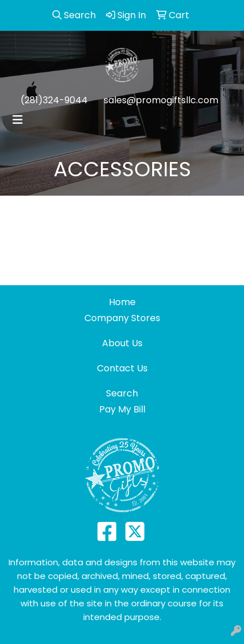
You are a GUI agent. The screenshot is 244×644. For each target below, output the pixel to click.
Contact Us (122, 368)
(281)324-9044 (54, 100)
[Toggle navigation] (18, 120)
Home (122, 302)
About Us (122, 343)
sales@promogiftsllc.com (161, 100)
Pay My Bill (122, 409)
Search (122, 393)
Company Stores (122, 318)
